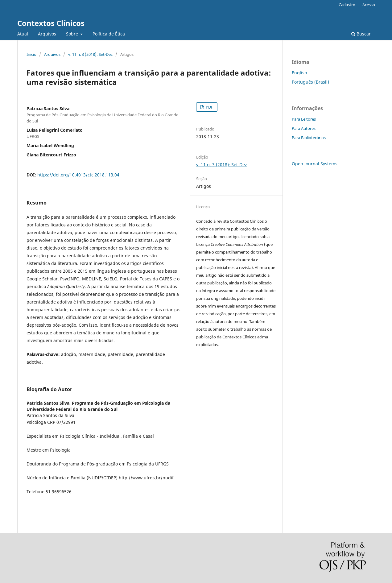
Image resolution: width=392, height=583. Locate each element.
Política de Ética (109, 34)
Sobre (73, 34)
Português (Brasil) (310, 82)
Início (31, 54)
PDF (209, 107)
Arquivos (47, 34)
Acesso (369, 5)
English (299, 73)
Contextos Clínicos (51, 23)
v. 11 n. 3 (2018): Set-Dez (90, 54)
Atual (23, 34)
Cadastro (347, 5)
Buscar (361, 34)
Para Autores (304, 128)
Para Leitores (304, 119)
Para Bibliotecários (309, 138)
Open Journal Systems (315, 164)
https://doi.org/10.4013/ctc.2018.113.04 (78, 175)
